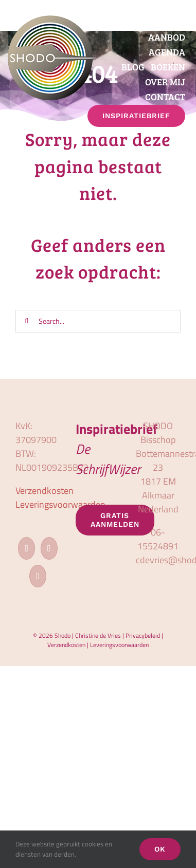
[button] (186, 134)
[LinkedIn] (38, 576)
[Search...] (98, 321)
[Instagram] (49, 548)
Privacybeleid (143, 635)
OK (160, 849)
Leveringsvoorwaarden (60, 504)
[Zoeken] (27, 321)
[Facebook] (26, 548)
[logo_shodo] (50, 20)
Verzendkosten (44, 491)
